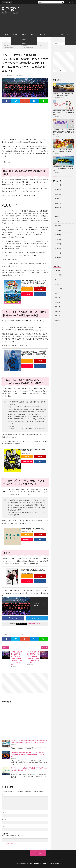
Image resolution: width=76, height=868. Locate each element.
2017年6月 (58, 239)
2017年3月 (58, 253)
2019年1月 (58, 189)
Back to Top (38, 853)
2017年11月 (58, 217)
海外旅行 (61, 98)
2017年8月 (58, 230)
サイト (4, 826)
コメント (4, 795)
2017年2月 (58, 258)
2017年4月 (58, 248)
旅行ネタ (15, 35)
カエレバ (45, 285)
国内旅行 (57, 302)
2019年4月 (58, 185)
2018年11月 (58, 194)
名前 (4, 812)
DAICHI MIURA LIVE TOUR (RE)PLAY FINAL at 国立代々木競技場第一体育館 (33, 570)
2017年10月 (58, 221)
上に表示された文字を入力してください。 (14, 836)
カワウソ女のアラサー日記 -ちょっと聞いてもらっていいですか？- (43, 864)
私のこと (69, 35)
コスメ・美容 (52, 35)
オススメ (57, 279)
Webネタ (24, 35)
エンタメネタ (61, 35)
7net (40, 294)
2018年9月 (58, 203)
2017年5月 (58, 244)
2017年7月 (58, 235)
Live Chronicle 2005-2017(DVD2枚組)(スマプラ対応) (33, 450)
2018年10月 (58, 199)
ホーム (6, 35)
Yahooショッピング (27, 294)
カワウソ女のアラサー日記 (11, 9)
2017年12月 (58, 212)
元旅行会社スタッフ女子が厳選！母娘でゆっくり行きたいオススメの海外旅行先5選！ (63, 112)
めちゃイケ (14, 634)
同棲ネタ (57, 298)
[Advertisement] (54, 18)
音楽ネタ (33, 35)
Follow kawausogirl (34, 624)
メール (4, 819)
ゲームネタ (43, 35)
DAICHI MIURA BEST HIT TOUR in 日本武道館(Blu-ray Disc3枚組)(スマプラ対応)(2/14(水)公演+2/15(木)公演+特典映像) (34, 353)
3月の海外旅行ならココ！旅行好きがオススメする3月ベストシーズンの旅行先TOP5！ (63, 168)
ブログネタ (58, 293)
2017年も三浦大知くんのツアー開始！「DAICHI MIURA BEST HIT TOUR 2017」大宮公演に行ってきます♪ (16, 658)
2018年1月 (58, 208)
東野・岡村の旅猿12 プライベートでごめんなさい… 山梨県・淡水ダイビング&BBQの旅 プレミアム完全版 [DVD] (34, 282)
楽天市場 (40, 289)
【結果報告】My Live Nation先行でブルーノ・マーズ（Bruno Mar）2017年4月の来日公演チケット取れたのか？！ (28, 754)
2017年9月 (58, 226)
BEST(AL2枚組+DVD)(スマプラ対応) (33, 529)
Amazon (27, 289)
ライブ (19, 634)
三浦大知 (23, 634)
